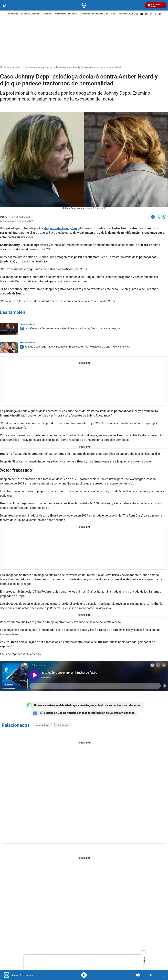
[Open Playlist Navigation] (164, 975)
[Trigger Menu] (5, 5)
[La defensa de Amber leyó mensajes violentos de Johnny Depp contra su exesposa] (9, 329)
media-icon (84, 975)
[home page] (84, 5)
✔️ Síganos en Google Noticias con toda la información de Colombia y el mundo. (84, 713)
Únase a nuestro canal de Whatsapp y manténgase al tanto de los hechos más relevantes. (84, 705)
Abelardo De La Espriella (66, 14)
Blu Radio (4, 67)
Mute (138, 975)
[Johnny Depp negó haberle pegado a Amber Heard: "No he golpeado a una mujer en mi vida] (9, 347)
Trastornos (63, 725)
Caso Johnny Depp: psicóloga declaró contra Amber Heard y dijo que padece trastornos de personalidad (73, 67)
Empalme (47, 14)
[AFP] (7, 217)
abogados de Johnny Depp (61, 228)
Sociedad (17, 67)
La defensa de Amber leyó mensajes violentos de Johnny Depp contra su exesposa (72, 328)
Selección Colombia (30, 14)
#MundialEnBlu (126, 14)
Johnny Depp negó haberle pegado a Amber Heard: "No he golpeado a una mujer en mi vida (77, 347)
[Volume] (151, 975)
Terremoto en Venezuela (92, 14)
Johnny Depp (42, 725)
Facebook (153, 217)
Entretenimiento (27, 324)
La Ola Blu (111, 14)
